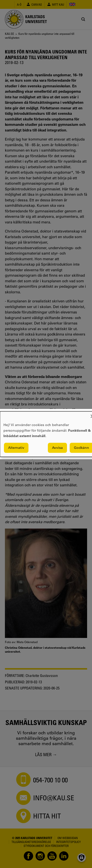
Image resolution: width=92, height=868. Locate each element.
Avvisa (57, 448)
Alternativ (16, 448)
